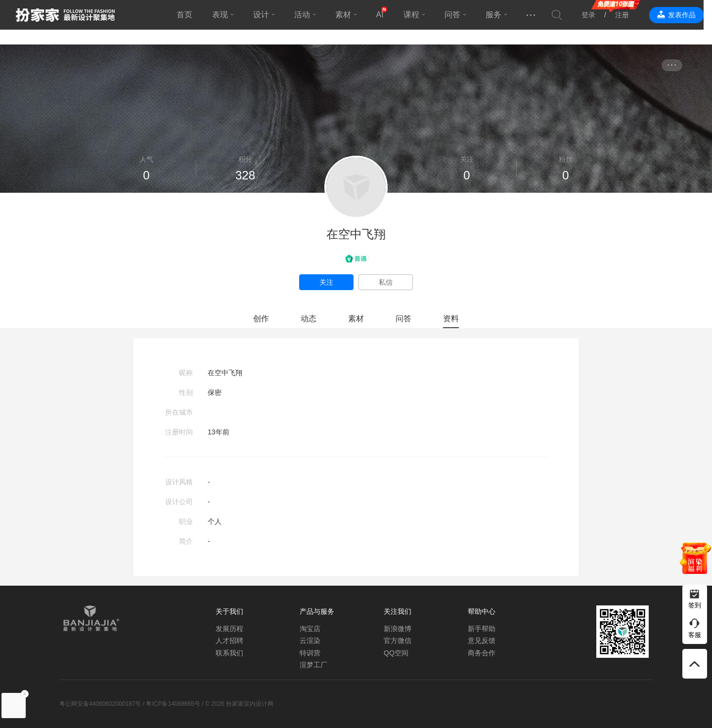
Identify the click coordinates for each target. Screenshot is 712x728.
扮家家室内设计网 (65, 15)
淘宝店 (310, 629)
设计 (265, 15)
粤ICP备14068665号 (173, 704)
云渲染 (310, 641)
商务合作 (482, 653)
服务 (497, 15)
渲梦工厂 (313, 665)
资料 (451, 319)
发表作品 (690, 15)
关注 (326, 282)
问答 (456, 15)
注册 (630, 15)
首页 (188, 15)
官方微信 (398, 641)
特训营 (310, 653)
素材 (347, 15)
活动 (306, 15)
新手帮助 (482, 629)
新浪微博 (398, 629)
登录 (597, 15)
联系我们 (229, 653)
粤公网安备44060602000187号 (100, 704)
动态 (309, 319)
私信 (386, 282)
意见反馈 (482, 641)
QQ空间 (396, 653)
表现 (224, 15)
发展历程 (229, 629)
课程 (415, 15)
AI (384, 15)
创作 (261, 319)
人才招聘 (229, 641)
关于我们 (229, 611)
